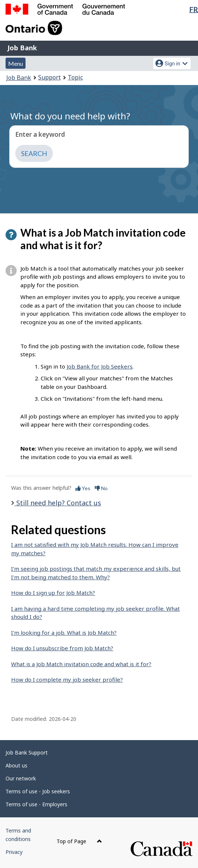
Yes (83, 488)
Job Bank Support (27, 752)
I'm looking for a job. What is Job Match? (64, 633)
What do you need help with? (70, 116)
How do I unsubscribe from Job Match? (62, 648)
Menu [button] (16, 63)
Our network (21, 778)
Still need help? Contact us (58, 503)
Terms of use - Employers (36, 804)
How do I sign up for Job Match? (53, 593)
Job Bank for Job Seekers (100, 366)
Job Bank (22, 48)
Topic (75, 77)
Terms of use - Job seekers (38, 791)
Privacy (14, 852)
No (101, 488)
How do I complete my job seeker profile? (67, 679)
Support (49, 77)
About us (16, 765)
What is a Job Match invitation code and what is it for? (81, 664)
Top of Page (79, 841)
